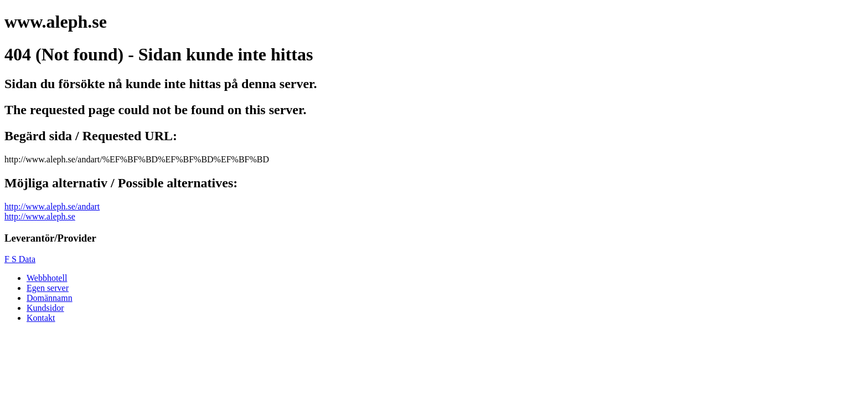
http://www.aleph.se (40, 216)
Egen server (48, 288)
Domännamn (50, 298)
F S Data (20, 259)
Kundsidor (45, 308)
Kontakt (41, 318)
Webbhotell (47, 278)
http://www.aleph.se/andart (52, 206)
